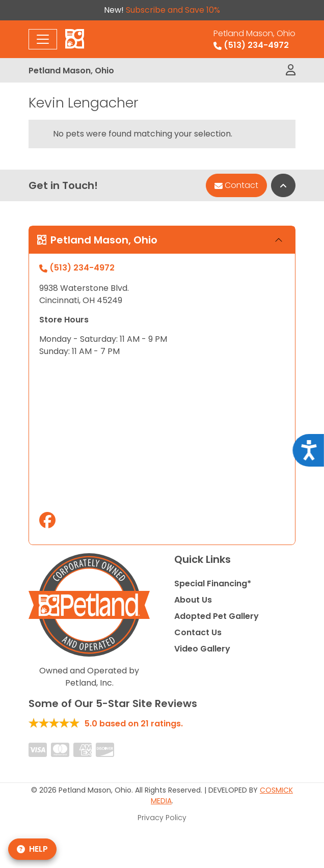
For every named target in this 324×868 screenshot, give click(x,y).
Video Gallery (202, 649)
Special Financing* (213, 584)
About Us (193, 600)
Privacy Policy (162, 818)
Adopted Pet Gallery (217, 616)
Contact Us (198, 632)
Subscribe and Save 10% (173, 10)
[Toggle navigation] (43, 39)
